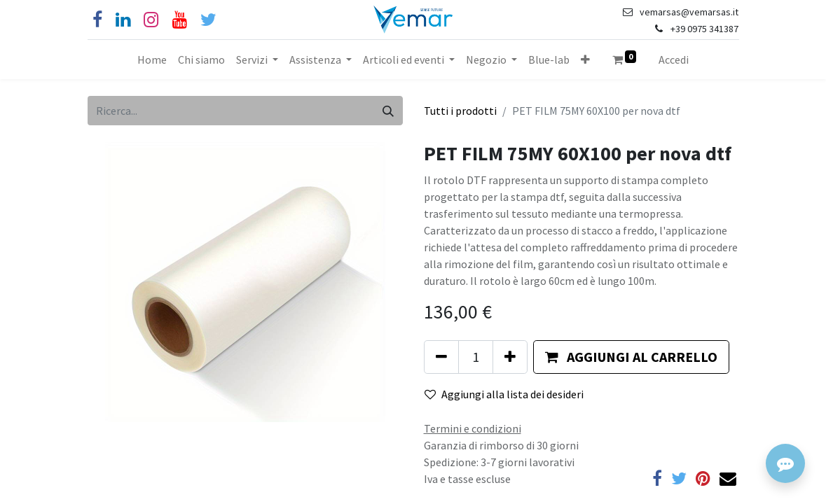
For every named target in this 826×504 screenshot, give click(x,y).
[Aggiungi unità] (510, 357)
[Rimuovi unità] (441, 357)
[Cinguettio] (208, 20)
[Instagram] (151, 20)
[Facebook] (97, 20)
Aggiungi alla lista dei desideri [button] (504, 394)
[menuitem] (152, 59)
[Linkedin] (123, 20)
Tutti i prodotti (460, 111)
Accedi (674, 59)
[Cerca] (388, 111)
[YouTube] (180, 20)
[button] (585, 59)
